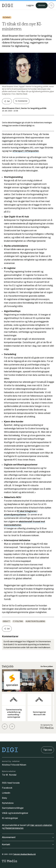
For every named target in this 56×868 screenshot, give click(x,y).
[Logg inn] (30, 5)
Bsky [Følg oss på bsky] (4, 798)
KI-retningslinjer (10, 818)
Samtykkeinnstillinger (13, 808)
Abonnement (28, 837)
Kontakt (28, 844)
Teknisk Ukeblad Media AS (24, 854)
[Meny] (51, 5)
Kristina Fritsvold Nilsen (14, 765)
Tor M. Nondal (9, 775)
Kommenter (21, 101)
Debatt (7, 621)
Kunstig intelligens (35, 621)
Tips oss (48, 750)
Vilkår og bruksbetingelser (15, 813)
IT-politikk (18, 621)
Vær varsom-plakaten (41, 825)
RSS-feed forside (11, 783)
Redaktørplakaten (14, 828)
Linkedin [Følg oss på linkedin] (6, 793)
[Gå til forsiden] (8, 5)
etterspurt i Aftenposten (26, 151)
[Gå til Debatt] (7, 17)
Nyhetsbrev (8, 803)
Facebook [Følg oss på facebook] (7, 788)
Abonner (42, 5)
